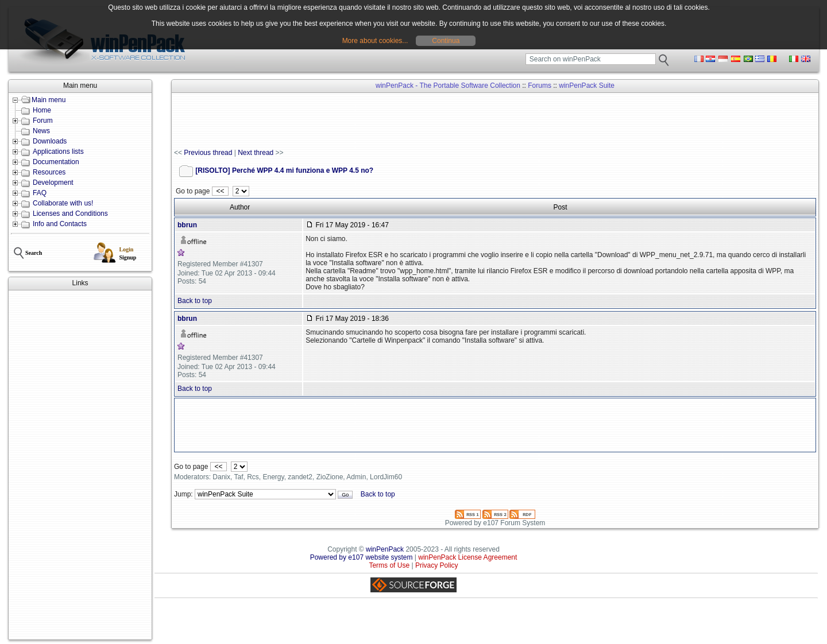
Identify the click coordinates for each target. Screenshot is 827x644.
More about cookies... (375, 41)
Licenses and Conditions (70, 214)
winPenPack (385, 549)
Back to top (195, 301)
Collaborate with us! (63, 203)
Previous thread (208, 153)
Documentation (56, 162)
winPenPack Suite (587, 86)
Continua (446, 41)
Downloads (50, 141)
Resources (49, 172)
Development (53, 183)
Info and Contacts (60, 224)
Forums (540, 86)
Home (42, 110)
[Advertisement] (80, 465)
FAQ (40, 193)
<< (220, 191)
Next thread (256, 153)
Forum (43, 121)
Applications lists (58, 152)
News (41, 131)
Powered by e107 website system (362, 557)
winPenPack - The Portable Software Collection (448, 86)
